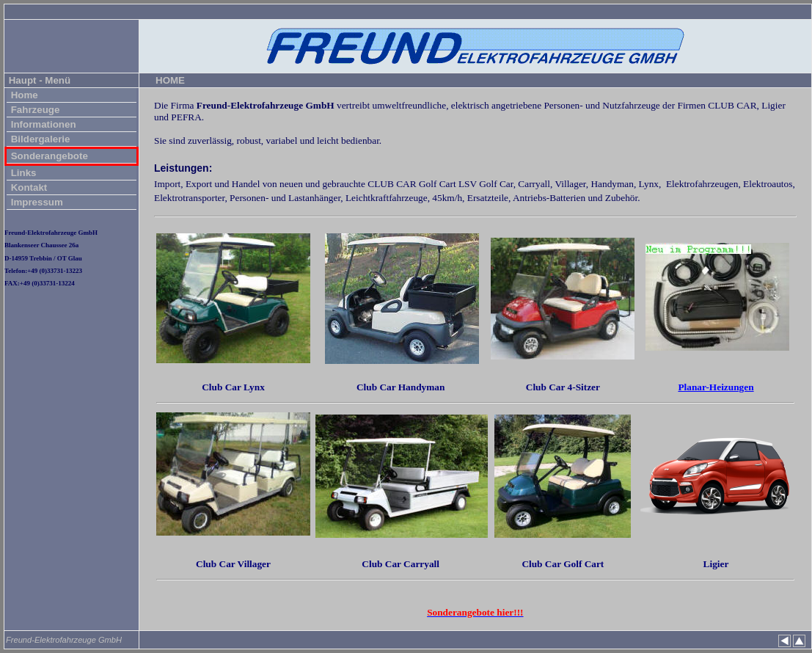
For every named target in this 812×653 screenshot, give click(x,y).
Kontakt (28, 187)
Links (22, 173)
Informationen (42, 124)
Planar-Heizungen (716, 387)
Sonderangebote (48, 156)
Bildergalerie (39, 139)
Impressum (36, 202)
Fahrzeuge (34, 110)
